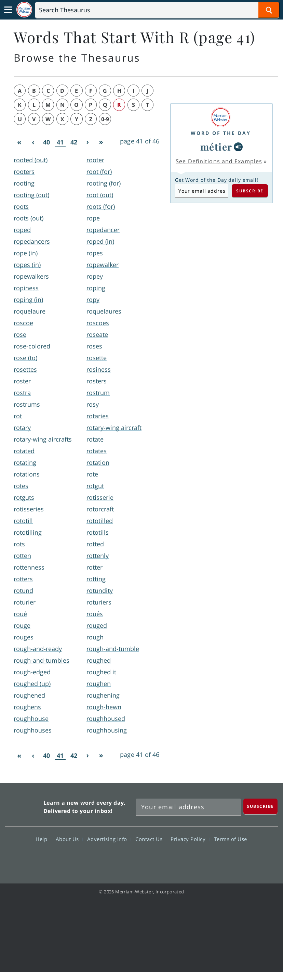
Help (43, 839)
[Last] (101, 142)
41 (60, 142)
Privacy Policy (190, 839)
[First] (19, 142)
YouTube (154, 859)
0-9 (105, 119)
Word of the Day (221, 133)
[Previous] (33, 142)
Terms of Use (231, 839)
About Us (69, 839)
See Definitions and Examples (219, 161)
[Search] (157, 10)
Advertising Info (109, 839)
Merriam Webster (23, 805)
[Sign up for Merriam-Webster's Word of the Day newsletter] (188, 807)
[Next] (87, 142)
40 (46, 142)
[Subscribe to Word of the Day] (202, 191)
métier (216, 147)
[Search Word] (269, 10)
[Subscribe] (260, 806)
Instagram (178, 859)
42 (74, 142)
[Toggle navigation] (8, 10)
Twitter (129, 859)
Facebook (104, 859)
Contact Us (151, 839)
